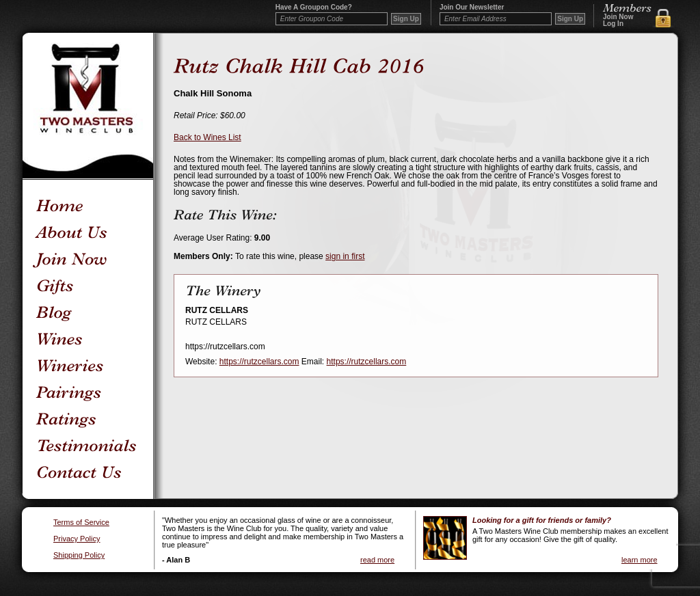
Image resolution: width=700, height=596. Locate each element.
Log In (613, 24)
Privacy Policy (77, 539)
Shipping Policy (79, 555)
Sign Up (570, 19)
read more (377, 560)
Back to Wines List (207, 137)
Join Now (618, 17)
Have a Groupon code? (314, 8)
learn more (640, 560)
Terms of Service (81, 523)
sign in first (345, 256)
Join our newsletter (472, 8)
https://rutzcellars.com (259, 362)
